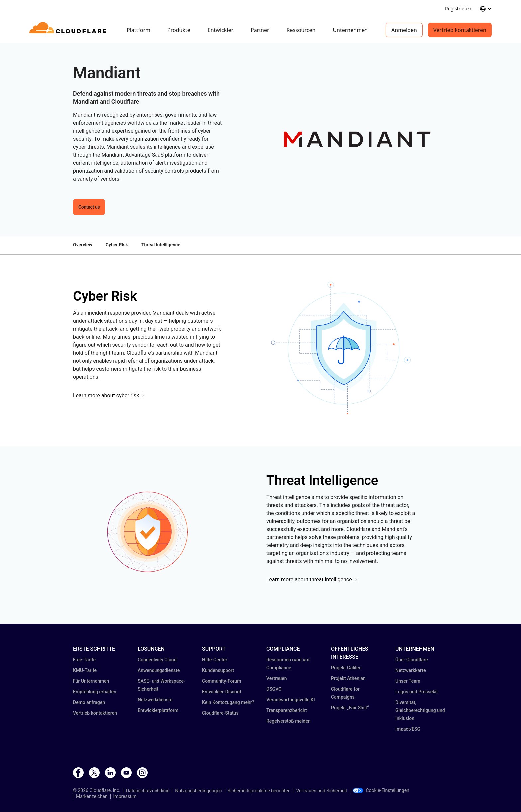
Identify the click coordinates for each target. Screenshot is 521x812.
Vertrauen (277, 678)
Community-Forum (221, 681)
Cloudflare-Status (220, 713)
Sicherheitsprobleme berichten (259, 791)
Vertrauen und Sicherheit (321, 791)
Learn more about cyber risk (106, 395)
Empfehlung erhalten (95, 692)
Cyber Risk (117, 245)
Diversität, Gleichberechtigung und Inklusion (420, 710)
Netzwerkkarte (411, 670)
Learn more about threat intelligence (309, 580)
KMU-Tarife (85, 670)
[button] (357, 139)
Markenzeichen (92, 796)
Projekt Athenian (348, 678)
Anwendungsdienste (159, 670)
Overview (83, 245)
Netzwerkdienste (155, 700)
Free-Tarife (84, 660)
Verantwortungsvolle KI (291, 700)
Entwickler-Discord (222, 692)
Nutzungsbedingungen (198, 791)
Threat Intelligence (161, 245)
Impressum (125, 796)
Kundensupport (218, 670)
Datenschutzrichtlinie (148, 791)
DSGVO (274, 689)
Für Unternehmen (91, 681)
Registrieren (458, 8)
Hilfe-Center (215, 660)
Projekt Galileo (346, 668)
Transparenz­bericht (287, 710)
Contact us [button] (89, 207)
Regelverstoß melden (289, 721)
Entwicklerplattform (158, 710)
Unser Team (408, 681)
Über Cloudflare (412, 660)
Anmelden (404, 30)
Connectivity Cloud (157, 660)
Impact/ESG (408, 729)
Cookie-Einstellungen (381, 790)
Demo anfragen (89, 702)
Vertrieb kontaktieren (460, 30)
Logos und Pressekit (417, 692)
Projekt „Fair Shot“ (350, 708)
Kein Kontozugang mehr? (228, 702)
